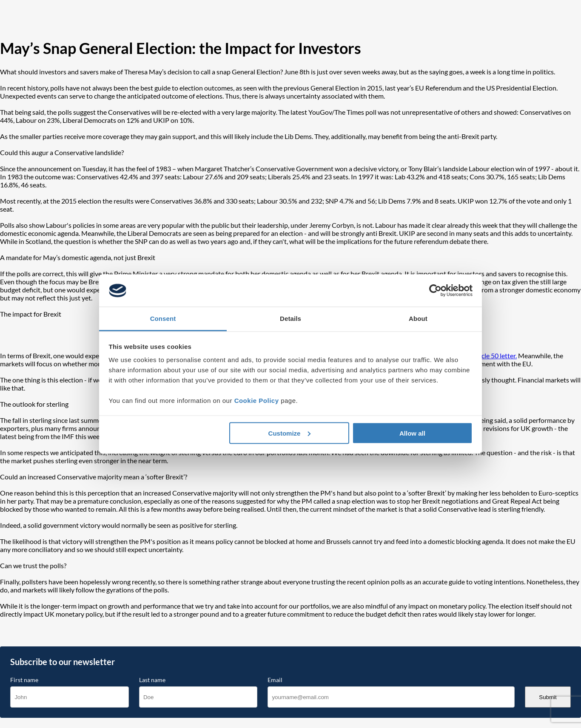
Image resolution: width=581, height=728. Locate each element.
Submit (548, 697)
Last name (152, 680)
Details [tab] (290, 319)
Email (275, 680)
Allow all (412, 433)
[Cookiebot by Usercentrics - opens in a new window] (435, 291)
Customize (290, 433)
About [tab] (418, 319)
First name (24, 680)
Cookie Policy (257, 401)
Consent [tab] (163, 319)
